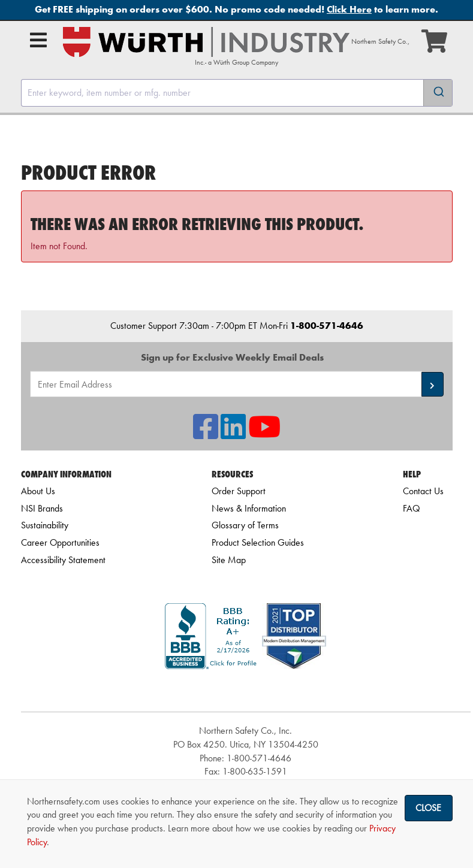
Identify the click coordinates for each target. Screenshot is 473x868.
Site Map (229, 560)
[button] (433, 384)
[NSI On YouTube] (264, 434)
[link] (246, 690)
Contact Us (423, 491)
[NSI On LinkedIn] (233, 434)
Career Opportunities (60, 542)
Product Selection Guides (258, 542)
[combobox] (237, 93)
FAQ (411, 508)
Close (428, 808)
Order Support (239, 491)
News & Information (249, 508)
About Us (38, 491)
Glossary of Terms (245, 525)
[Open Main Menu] (38, 40)
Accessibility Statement (63, 560)
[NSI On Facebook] (206, 434)
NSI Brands (42, 508)
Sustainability (45, 525)
